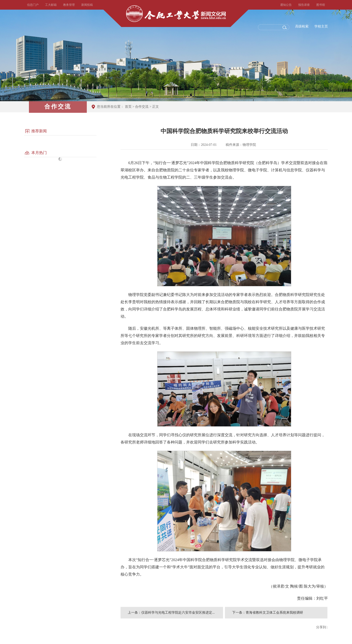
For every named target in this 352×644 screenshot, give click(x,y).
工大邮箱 (51, 5)
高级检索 (302, 26)
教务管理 (69, 5)
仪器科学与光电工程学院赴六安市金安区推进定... (178, 613)
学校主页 (321, 26)
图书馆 (321, 5)
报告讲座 (304, 5)
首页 (128, 107)
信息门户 (33, 5)
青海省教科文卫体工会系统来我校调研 (274, 613)
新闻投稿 (87, 5)
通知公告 (286, 5)
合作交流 (142, 107)
